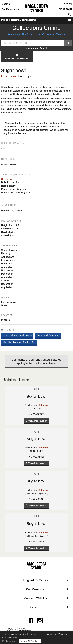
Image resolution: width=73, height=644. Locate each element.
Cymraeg (67, 3)
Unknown (8, 76)
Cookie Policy (10, 637)
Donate (6, 4)
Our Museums (10, 9)
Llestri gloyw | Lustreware (17, 335)
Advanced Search (36, 49)
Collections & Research (18, 20)
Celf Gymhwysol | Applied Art (19, 342)
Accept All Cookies (30, 641)
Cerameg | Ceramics (48, 335)
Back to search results (17, 57)
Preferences (9, 641)
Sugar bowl (37, 396)
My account (65, 9)
